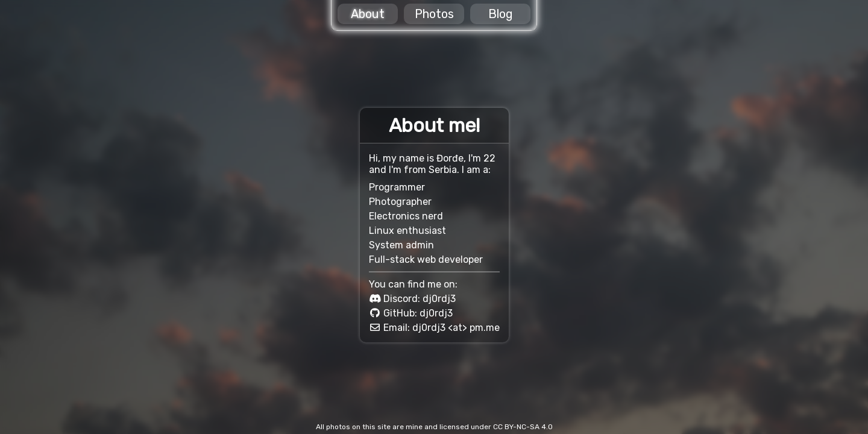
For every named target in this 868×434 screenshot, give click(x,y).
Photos (434, 14)
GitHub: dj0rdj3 (418, 313)
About (368, 14)
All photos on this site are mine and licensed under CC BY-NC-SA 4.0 (434, 427)
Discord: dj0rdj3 (420, 299)
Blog (501, 14)
